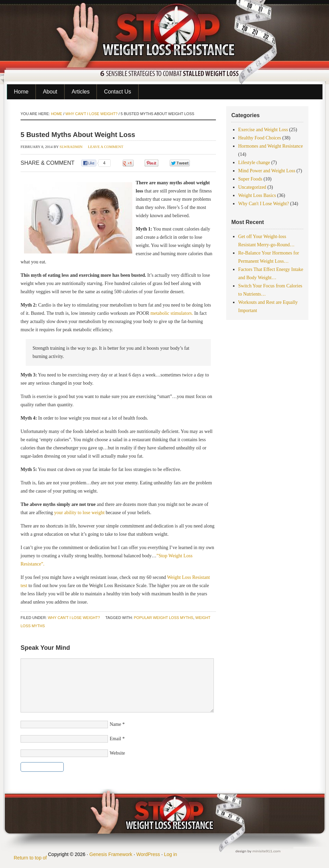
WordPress (148, 854)
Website (117, 753)
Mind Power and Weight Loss (267, 171)
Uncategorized (252, 187)
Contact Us (117, 92)
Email (115, 739)
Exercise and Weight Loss (263, 130)
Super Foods (250, 179)
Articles (81, 92)
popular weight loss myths (164, 618)
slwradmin (71, 147)
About (50, 92)
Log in (170, 854)
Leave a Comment (106, 147)
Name (115, 724)
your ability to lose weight (79, 513)
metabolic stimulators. (172, 313)
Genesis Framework (111, 854)
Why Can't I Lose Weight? (74, 618)
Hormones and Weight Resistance (271, 146)
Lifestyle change (254, 163)
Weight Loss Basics (257, 195)
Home (21, 92)
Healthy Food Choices (260, 138)
